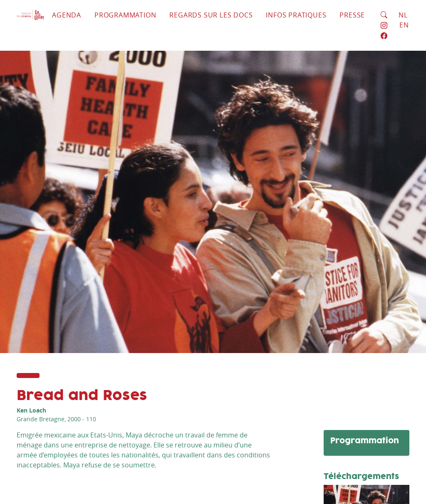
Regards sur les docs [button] (211, 15)
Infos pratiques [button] (296, 15)
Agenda (67, 15)
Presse (352, 15)
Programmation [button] (125, 15)
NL (403, 15)
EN (404, 25)
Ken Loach (31, 410)
